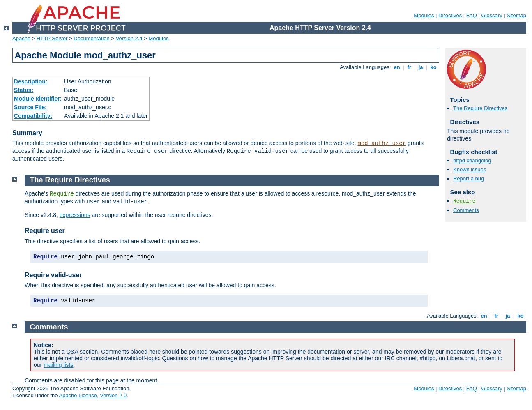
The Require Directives (480, 108)
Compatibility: (33, 116)
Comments (466, 210)
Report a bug (469, 179)
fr (409, 67)
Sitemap (516, 15)
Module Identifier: (38, 99)
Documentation (91, 38)
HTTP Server (52, 38)
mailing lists (58, 365)
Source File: (30, 107)
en (397, 67)
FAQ (472, 15)
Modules (424, 15)
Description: (31, 81)
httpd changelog (472, 160)
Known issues (470, 169)
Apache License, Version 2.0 (93, 395)
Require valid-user (53, 275)
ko (433, 67)
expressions (75, 215)
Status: (24, 90)
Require (464, 201)
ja (421, 67)
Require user (45, 231)
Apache (21, 38)
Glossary (492, 15)
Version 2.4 (129, 38)
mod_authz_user (382, 143)
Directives (450, 15)
